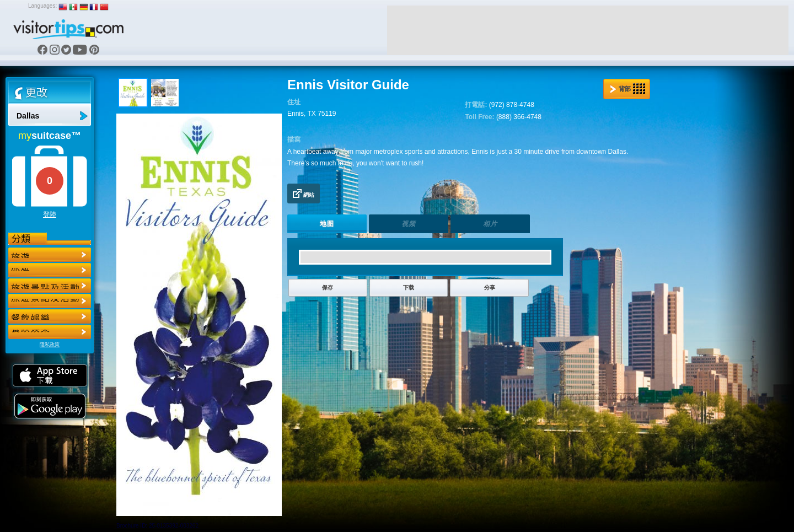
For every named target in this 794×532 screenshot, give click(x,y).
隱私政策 (50, 345)
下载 (409, 288)
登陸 (50, 214)
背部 (627, 89)
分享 (490, 288)
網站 (304, 194)
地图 (327, 224)
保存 (328, 288)
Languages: (42, 6)
